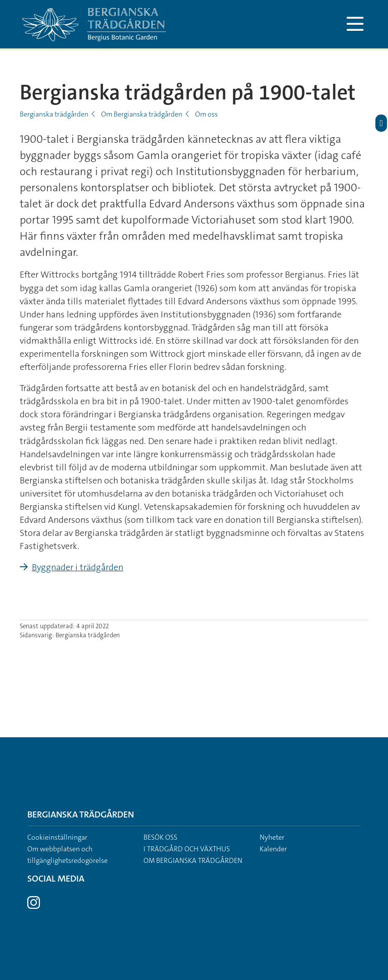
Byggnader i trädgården (78, 567)
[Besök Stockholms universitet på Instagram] (34, 905)
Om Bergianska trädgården (142, 114)
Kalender (273, 849)
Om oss (206, 114)
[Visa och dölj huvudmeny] (355, 24)
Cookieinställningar (57, 837)
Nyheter (272, 837)
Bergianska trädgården (54, 114)
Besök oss (160, 837)
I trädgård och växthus (187, 849)
